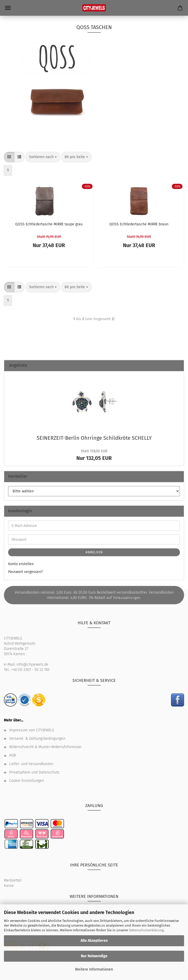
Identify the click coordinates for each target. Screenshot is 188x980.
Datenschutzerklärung (146, 930)
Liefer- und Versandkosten (31, 764)
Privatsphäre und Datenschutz (34, 772)
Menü (8, 8)
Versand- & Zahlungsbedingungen (37, 739)
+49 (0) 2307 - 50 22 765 (30, 670)
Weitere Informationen (94, 969)
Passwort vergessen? (25, 572)
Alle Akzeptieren (94, 941)
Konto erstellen (21, 564)
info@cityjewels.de (32, 664)
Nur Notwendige (94, 956)
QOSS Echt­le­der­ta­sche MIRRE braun (139, 224)
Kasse (9, 886)
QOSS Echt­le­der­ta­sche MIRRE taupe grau (49, 224)
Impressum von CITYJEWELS (32, 730)
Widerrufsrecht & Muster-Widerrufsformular (45, 747)
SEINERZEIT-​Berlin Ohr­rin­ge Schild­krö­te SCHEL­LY (94, 438)
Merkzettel (13, 880)
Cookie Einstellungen (27, 781)
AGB (12, 755)
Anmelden (94, 552)
